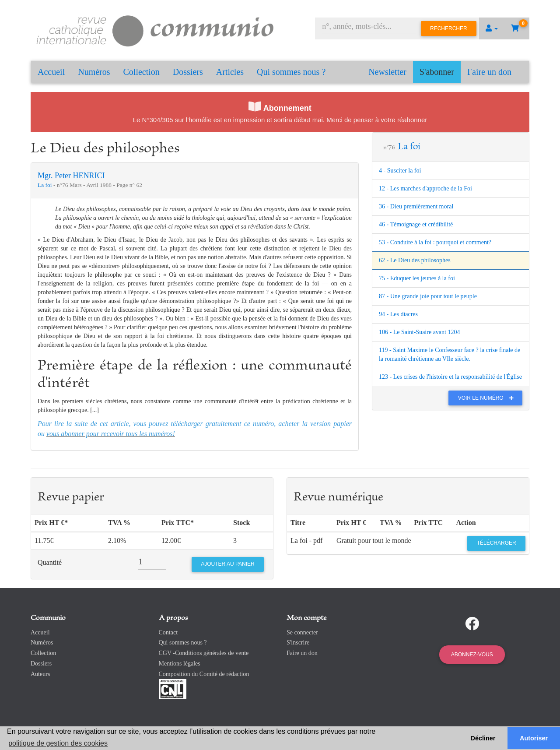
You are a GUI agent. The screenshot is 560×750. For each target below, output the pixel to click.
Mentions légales (180, 664)
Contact (168, 632)
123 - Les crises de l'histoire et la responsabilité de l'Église (450, 377)
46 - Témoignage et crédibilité (416, 224)
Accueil (51, 72)
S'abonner (437, 72)
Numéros (94, 72)
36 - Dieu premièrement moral (416, 206)
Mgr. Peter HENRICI (71, 176)
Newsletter (387, 72)
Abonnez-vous (472, 655)
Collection (142, 72)
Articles (230, 72)
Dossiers (188, 72)
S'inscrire (298, 643)
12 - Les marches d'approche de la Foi (425, 188)
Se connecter (302, 632)
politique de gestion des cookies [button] (58, 743)
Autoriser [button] (534, 738)
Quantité (50, 562)
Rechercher (449, 28)
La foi (45, 185)
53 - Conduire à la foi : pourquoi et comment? (435, 242)
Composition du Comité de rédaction (204, 674)
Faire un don (489, 72)
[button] (492, 28)
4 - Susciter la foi (400, 171)
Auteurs (40, 674)
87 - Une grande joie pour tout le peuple (428, 296)
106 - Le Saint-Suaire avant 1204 (419, 332)
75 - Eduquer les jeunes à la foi (417, 278)
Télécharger (497, 543)
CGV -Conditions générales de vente (204, 653)
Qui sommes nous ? (291, 72)
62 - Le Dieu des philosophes (415, 260)
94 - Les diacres (398, 314)
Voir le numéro (488, 398)
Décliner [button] (483, 738)
